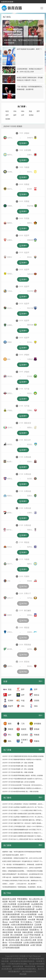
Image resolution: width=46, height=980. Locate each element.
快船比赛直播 (28, 932)
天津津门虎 (24, 741)
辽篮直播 (38, 925)
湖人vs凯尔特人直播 (28, 940)
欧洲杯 (8, 119)
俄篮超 (27, 542)
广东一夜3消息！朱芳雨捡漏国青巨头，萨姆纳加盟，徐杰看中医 (22, 864)
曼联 (10, 724)
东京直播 (24, 937)
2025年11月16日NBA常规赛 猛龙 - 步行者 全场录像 (19, 782)
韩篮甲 (11, 706)
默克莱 (29, 189)
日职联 (37, 700)
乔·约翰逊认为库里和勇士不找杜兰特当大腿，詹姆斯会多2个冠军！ (23, 880)
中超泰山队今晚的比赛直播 (28, 902)
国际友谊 (28, 423)
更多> (41, 681)
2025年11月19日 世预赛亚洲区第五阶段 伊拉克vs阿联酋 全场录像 (23, 756)
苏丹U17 (10, 598)
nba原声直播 (14, 922)
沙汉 (9, 581)
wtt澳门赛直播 (36, 945)
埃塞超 (27, 184)
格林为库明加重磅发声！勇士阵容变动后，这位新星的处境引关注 (23, 874)
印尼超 (27, 218)
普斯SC (10, 257)
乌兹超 (27, 167)
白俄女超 (28, 457)
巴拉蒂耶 (30, 291)
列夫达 (10, 547)
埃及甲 (27, 235)
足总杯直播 (38, 927)
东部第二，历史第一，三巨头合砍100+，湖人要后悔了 (19, 884)
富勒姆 (37, 729)
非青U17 (27, 593)
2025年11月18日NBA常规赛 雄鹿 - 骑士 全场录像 (18, 766)
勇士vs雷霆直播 (8, 930)
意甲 (7, 115)
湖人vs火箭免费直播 (29, 914)
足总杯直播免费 (24, 904)
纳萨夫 (29, 564)
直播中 (23, 143)
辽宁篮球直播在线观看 (11, 948)
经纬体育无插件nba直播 (22, 907)
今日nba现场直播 (15, 943)
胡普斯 (10, 615)
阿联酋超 (28, 645)
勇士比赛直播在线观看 (23, 927)
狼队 (10, 741)
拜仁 (10, 735)
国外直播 (17, 932)
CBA (15, 111)
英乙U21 (27, 440)
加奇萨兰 (30, 138)
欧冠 (7, 111)
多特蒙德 (37, 724)
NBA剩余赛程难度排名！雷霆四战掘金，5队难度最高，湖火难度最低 (24, 887)
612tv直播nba (8, 927)
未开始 (23, 586)
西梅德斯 (30, 240)
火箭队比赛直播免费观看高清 (22, 925)
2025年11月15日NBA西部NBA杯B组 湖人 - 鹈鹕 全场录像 (20, 791)
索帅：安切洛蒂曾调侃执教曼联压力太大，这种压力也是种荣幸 (22, 868)
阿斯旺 (10, 342)
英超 (30, 111)
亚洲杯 (11, 700)
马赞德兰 (30, 359)
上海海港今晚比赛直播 (17, 917)
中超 (23, 700)
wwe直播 (32, 919)
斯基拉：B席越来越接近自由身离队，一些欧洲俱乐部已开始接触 (22, 871)
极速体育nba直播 (9, 899)
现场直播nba (34, 930)
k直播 (30, 917)
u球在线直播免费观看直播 (19, 945)
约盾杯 (27, 576)
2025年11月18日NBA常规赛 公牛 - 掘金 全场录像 (18, 763)
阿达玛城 (30, 206)
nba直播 (6, 935)
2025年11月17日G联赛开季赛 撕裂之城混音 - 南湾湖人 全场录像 (23, 775)
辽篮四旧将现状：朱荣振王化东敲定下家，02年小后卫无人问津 (22, 858)
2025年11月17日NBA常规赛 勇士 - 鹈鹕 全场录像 (18, 772)
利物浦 (37, 735)
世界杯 (31, 115)
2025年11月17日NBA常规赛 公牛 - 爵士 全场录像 (18, 769)
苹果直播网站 (22, 899)
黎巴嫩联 (28, 610)
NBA (23, 111)
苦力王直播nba (26, 922)
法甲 (23, 115)
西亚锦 (27, 662)
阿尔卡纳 (30, 308)
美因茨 (24, 729)
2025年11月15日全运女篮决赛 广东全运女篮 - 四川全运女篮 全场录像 (24, 785)
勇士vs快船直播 (16, 935)
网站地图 (23, 974)
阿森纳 (37, 741)
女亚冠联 (28, 150)
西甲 (38, 111)
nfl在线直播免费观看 (19, 919)
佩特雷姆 (30, 325)
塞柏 (9, 359)
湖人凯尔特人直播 (12, 940)
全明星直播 (38, 932)
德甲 (15, 115)
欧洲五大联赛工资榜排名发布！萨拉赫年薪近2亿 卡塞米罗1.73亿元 (23, 861)
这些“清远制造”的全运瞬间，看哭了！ (29, 49)
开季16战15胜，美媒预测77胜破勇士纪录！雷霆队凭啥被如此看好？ (24, 877)
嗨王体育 (12, 902)
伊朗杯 (27, 133)
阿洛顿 (29, 581)
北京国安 (25, 735)
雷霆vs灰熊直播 (22, 930)
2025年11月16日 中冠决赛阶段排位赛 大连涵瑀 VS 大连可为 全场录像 (24, 779)
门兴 (23, 724)
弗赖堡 (11, 729)
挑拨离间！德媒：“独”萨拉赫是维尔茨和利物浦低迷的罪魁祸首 (22, 852)
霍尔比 (29, 257)
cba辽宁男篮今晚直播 (32, 935)
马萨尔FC (30, 274)
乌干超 (27, 389)
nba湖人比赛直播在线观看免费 (23, 909)
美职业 (37, 695)
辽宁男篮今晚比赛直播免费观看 (26, 912)
